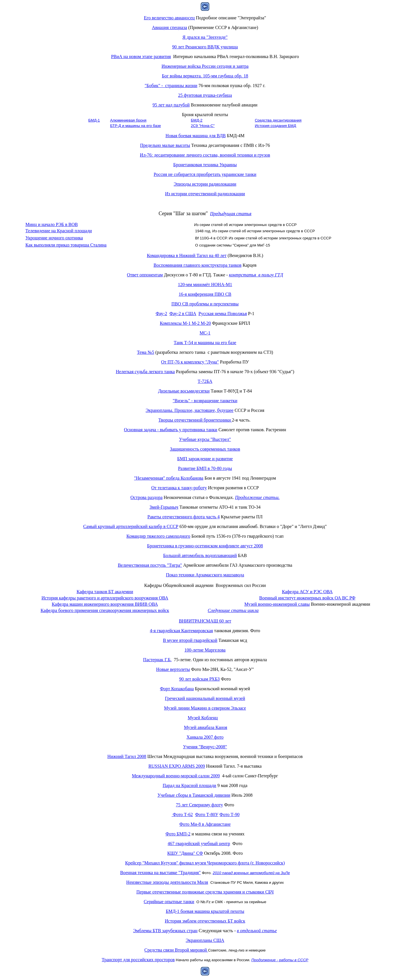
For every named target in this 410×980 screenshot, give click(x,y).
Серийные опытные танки (169, 902)
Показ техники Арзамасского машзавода (205, 575)
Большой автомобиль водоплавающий (200, 555)
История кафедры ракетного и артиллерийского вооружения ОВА (105, 598)
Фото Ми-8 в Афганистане (205, 824)
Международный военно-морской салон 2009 (176, 776)
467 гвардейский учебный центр (199, 844)
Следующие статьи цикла (233, 610)
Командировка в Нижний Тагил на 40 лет (187, 255)
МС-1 (205, 333)
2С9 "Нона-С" (203, 126)
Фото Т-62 (182, 814)
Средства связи (176, 950)
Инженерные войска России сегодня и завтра (205, 66)
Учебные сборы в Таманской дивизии (194, 795)
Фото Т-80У (207, 814)
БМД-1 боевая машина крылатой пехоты (205, 911)
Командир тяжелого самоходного (158, 536)
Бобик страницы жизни (171, 86)
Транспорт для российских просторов (138, 960)
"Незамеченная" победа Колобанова (169, 478)
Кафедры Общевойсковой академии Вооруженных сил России (205, 585)
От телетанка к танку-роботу (179, 488)
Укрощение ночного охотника (54, 238)
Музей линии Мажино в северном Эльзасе (205, 708)
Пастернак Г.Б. (157, 660)
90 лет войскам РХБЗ (199, 679)
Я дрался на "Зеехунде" (205, 37)
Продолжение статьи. (257, 497)
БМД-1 (94, 120)
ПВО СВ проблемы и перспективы (205, 304)
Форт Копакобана (177, 689)
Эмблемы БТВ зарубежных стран (165, 931)
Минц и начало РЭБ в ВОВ (52, 224)
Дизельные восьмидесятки (184, 391)
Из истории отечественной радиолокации (205, 194)
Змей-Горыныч (164, 507)
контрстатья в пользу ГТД (256, 275)
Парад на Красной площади (189, 785)
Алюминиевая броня (128, 120)
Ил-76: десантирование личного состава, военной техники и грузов (205, 155)
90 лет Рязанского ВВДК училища (205, 47)
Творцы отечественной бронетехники (195, 420)
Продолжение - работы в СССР (280, 960)
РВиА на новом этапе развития (141, 57)
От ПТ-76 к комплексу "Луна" (190, 362)
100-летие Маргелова (205, 650)
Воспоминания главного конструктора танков (197, 265)
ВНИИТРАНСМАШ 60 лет (205, 621)
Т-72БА (205, 381)
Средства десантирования (278, 120)
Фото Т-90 (229, 814)
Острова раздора (146, 497)
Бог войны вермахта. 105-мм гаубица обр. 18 (205, 76)
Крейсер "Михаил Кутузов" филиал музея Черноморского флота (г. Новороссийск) (205, 863)
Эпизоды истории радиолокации (205, 184)
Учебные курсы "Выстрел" (205, 439)
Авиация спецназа (169, 27)
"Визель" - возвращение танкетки (205, 401)
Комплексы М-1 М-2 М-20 (185, 323)
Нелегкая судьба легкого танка (145, 372)
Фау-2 (161, 314)
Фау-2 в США (183, 314)
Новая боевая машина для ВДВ (195, 136)
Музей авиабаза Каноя (206, 727)
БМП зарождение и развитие (205, 459)
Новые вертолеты (173, 669)
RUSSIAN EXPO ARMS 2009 (177, 766)
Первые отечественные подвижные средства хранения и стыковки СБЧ (205, 892)
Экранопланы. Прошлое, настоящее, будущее (190, 410)
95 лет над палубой (171, 105)
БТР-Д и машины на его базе (136, 126)
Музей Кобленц (203, 718)
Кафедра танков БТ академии (105, 592)
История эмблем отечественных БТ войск (205, 921)
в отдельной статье (257, 931)
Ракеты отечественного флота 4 (184, 517)
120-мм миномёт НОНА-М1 (205, 284)
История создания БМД (275, 126)
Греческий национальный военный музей (205, 698)
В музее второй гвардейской (190, 640)
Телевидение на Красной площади (59, 231)
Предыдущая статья (231, 214)
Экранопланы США (205, 940)
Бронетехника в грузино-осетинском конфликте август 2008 (205, 546)
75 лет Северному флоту (200, 805)
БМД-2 (197, 120)
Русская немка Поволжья (223, 314)
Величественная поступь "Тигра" (150, 565)
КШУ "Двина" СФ (185, 853)
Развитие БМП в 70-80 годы (205, 468)
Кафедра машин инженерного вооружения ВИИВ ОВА (105, 604)
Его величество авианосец (169, 18)
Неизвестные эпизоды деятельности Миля (167, 882)
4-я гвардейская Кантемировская (181, 631)
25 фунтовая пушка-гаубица (205, 95)
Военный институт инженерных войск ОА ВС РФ (307, 598)
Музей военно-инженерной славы (277, 604)
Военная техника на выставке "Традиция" (160, 873)
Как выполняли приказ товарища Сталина (66, 245)
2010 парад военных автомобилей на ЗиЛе (251, 873)
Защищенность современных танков (205, 449)
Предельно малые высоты (165, 145)
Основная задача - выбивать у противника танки (171, 430)
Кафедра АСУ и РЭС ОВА (307, 592)
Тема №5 (146, 352)
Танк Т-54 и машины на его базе (205, 343)
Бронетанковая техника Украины (205, 165)
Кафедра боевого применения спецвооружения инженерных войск (105, 610)
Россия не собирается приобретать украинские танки (205, 174)
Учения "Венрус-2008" (205, 747)
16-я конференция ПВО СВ (205, 294)
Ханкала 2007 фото (205, 737)
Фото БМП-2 (178, 834)
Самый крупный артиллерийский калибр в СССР (131, 526)
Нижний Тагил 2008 (127, 756)
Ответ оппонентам (145, 275)
